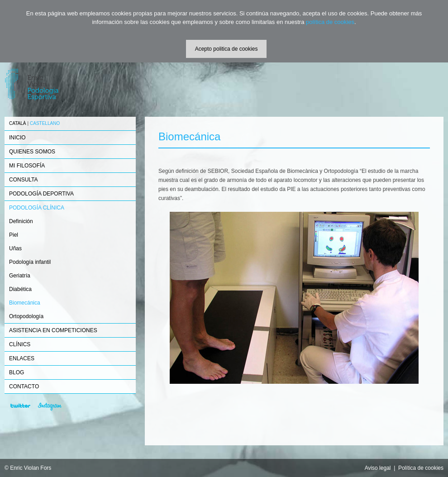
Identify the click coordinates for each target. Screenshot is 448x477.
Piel (14, 235)
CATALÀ (17, 123)
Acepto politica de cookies (226, 49)
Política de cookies (421, 468)
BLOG (17, 372)
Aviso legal (378, 468)
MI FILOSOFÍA (27, 166)
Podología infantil (30, 262)
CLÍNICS (20, 344)
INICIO (17, 138)
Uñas (15, 248)
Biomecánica (25, 303)
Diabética (20, 289)
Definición (21, 221)
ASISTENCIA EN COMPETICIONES (53, 330)
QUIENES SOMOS (32, 152)
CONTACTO (24, 386)
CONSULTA (24, 180)
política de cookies (330, 22)
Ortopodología (26, 316)
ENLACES (22, 358)
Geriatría (20, 276)
